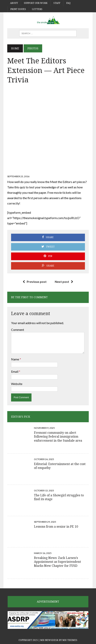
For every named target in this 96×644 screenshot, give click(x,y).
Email (15, 371)
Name (15, 359)
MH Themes (70, 640)
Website (17, 384)
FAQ (68, 3)
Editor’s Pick (21, 417)
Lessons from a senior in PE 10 (56, 527)
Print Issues (18, 9)
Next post (64, 282)
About (14, 3)
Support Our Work (36, 3)
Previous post (35, 282)
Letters (37, 9)
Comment (18, 330)
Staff (57, 3)
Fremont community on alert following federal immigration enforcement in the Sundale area (58, 437)
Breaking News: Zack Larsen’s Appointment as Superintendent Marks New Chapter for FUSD (57, 562)
